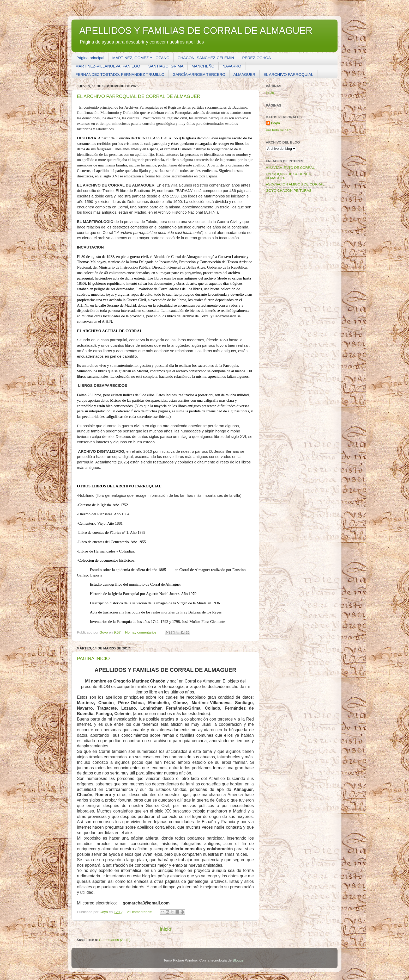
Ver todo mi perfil (279, 130)
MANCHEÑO (203, 66)
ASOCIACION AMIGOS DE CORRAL (295, 184)
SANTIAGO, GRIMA (166, 66)
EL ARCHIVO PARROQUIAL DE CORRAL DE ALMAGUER (139, 96)
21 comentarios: (140, 912)
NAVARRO (232, 66)
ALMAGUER (244, 74)
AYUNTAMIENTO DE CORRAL (290, 168)
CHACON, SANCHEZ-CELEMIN (206, 58)
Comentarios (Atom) (115, 940)
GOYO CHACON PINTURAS (289, 191)
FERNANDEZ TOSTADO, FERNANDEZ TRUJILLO (120, 74)
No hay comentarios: (142, 632)
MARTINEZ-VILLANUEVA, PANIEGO (108, 66)
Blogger (239, 960)
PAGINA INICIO (93, 659)
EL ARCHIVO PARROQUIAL (288, 74)
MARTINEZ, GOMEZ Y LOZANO (141, 58)
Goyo (276, 123)
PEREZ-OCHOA (256, 58)
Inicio (165, 929)
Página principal (90, 58)
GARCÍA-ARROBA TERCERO (199, 74)
